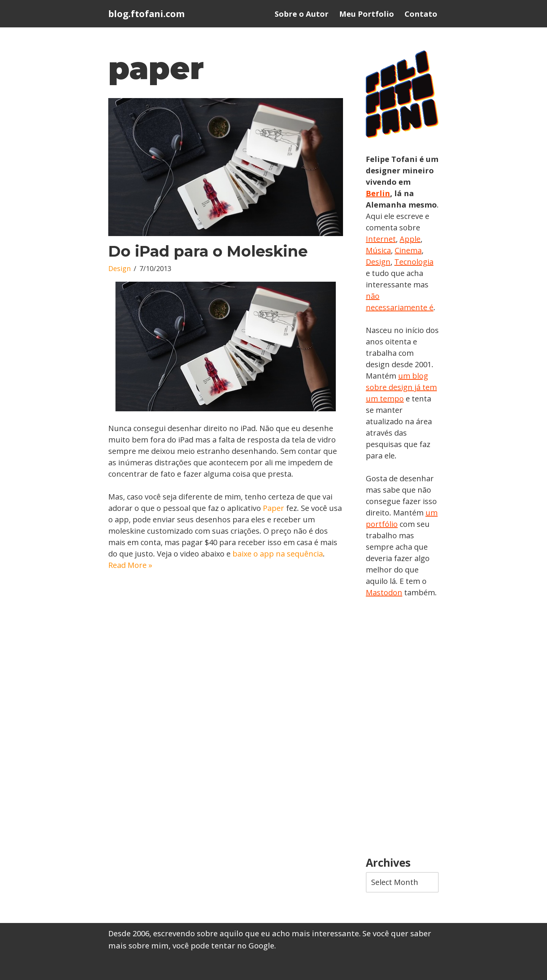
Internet (381, 239)
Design (119, 268)
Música (378, 250)
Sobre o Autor (302, 14)
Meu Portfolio (367, 14)
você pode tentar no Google (223, 946)
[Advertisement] (402, 728)
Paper (273, 508)
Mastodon (384, 592)
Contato (421, 14)
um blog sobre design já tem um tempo (401, 387)
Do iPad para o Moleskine (208, 251)
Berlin (378, 193)
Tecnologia (414, 262)
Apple (410, 239)
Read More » (130, 565)
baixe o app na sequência (278, 554)
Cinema (408, 250)
